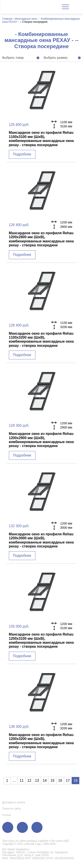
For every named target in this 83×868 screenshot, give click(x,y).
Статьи (7, 815)
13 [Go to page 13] (37, 780)
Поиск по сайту (12, 809)
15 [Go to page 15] (52, 780)
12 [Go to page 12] (29, 780)
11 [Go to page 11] (22, 780)
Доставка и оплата (14, 802)
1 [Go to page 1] (7, 780)
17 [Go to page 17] (68, 780)
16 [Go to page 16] (60, 780)
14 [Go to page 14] (45, 780)
